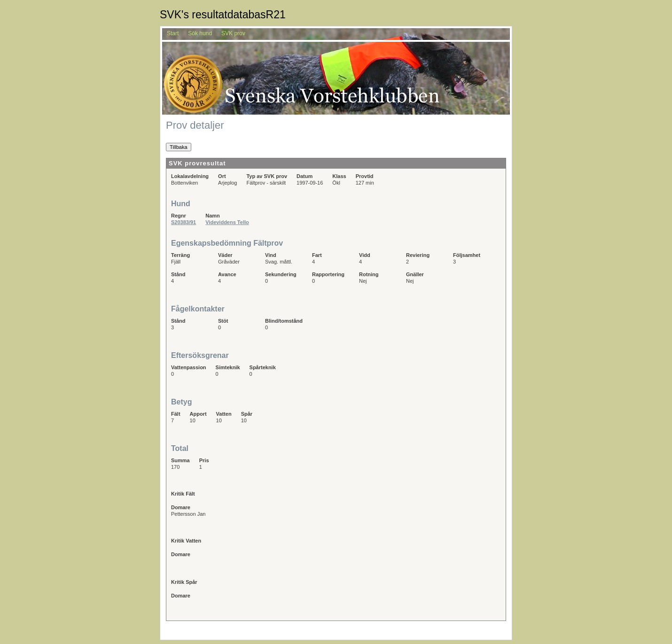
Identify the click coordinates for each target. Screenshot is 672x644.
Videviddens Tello (227, 222)
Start (173, 33)
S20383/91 (184, 222)
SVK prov (233, 33)
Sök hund (200, 33)
